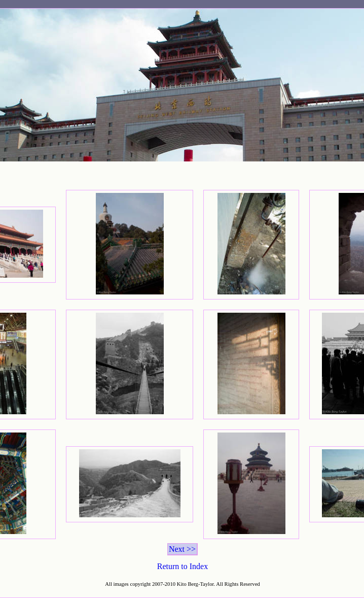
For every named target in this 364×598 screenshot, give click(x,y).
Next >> (182, 549)
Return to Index (183, 566)
